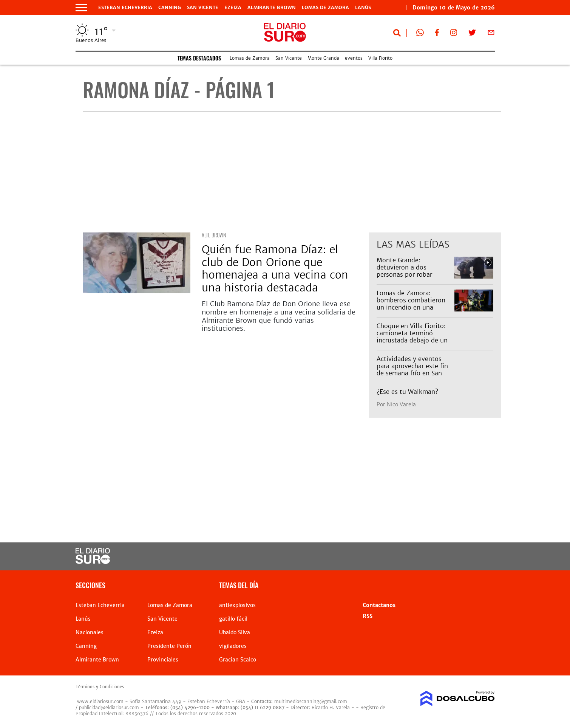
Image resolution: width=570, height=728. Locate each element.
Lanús (363, 8)
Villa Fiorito (380, 58)
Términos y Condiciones (100, 687)
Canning (170, 8)
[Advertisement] (292, 172)
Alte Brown (214, 235)
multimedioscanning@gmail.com (311, 701)
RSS (368, 616)
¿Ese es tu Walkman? (407, 392)
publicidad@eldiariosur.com (109, 707)
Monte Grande (323, 58)
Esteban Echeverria (125, 8)
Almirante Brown (272, 8)
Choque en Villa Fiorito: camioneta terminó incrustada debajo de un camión (412, 337)
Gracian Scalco (238, 660)
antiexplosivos (237, 605)
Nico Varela (401, 404)
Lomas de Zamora (325, 8)
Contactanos (379, 605)
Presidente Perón (169, 646)
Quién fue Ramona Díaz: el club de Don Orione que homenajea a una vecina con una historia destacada (275, 269)
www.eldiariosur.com (100, 701)
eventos (354, 58)
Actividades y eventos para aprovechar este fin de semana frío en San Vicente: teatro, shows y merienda (412, 373)
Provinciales (163, 660)
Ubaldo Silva (235, 632)
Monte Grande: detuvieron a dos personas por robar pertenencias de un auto (412, 271)
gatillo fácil (233, 619)
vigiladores (233, 646)
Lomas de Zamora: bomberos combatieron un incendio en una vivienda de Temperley (411, 304)
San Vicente (203, 8)
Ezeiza (233, 8)
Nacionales (90, 632)
